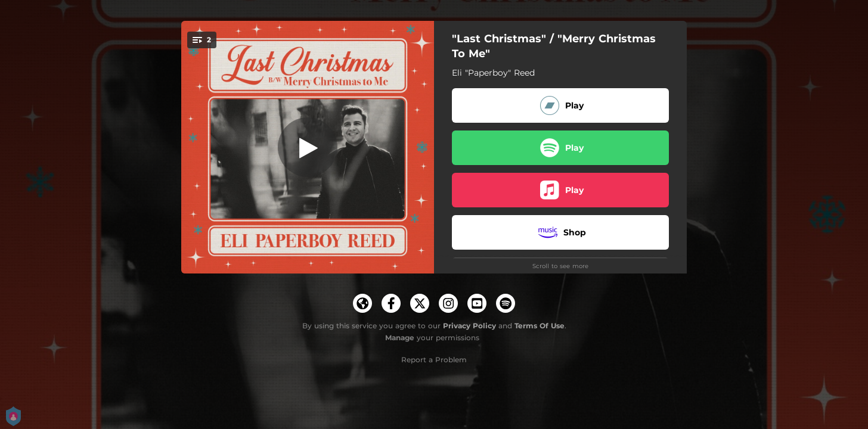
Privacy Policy (469, 326)
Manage (400, 338)
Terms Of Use (540, 326)
